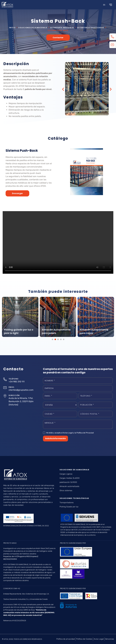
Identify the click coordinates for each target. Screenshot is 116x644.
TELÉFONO (14, 379)
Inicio (12, 28)
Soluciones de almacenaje (33, 28)
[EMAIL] (5, 388)
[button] (63, 89)
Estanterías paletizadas (91, 28)
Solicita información (55, 438)
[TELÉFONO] (5, 379)
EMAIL (12, 387)
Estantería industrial (62, 28)
